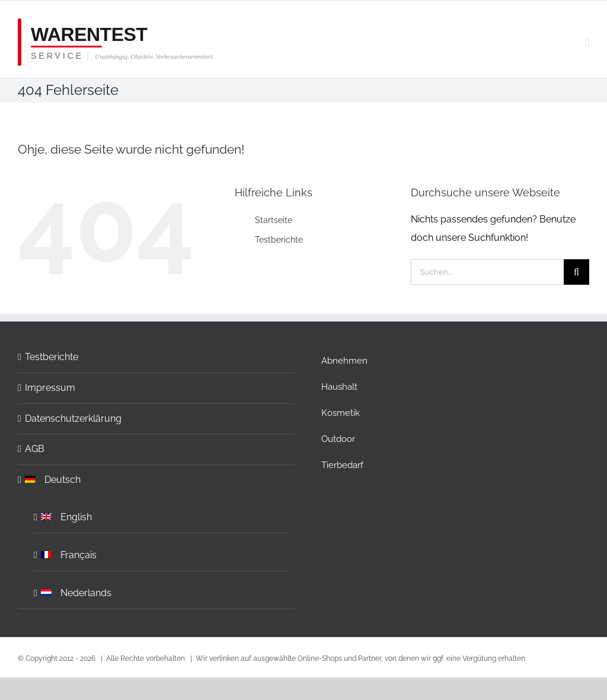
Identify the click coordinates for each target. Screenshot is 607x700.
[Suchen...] (487, 272)
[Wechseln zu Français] (162, 552)
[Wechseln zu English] (162, 514)
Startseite (274, 220)
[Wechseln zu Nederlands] (162, 590)
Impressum (50, 388)
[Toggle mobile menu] (587, 42)
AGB (35, 449)
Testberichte (279, 240)
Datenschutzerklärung (73, 419)
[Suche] (576, 272)
